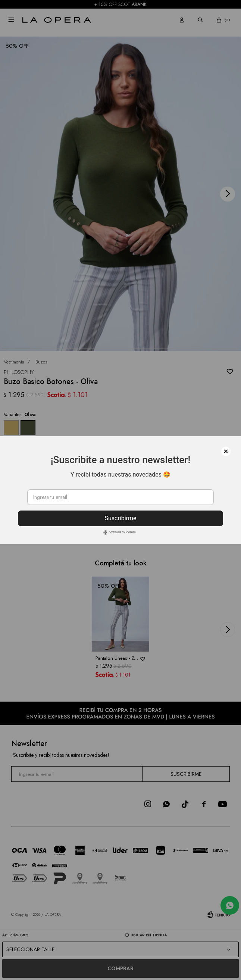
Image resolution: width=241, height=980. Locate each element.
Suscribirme (120, 518)
